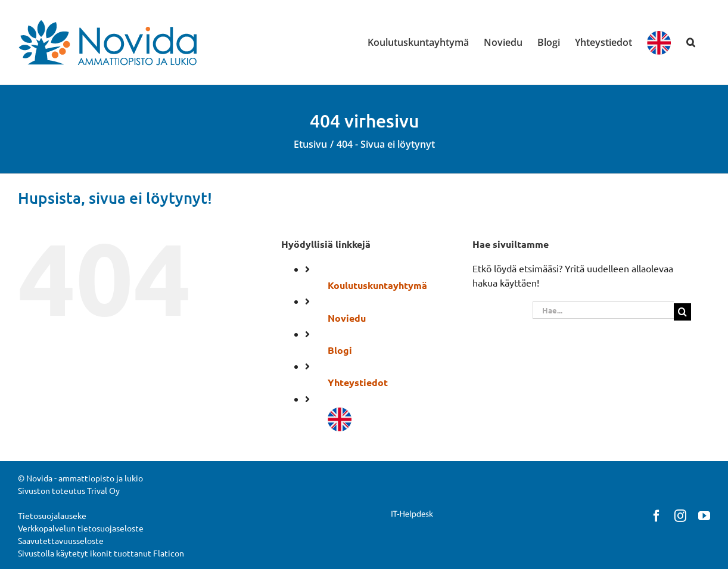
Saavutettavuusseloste (61, 540)
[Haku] (682, 312)
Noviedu (347, 318)
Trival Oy (103, 490)
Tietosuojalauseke (52, 515)
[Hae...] (603, 310)
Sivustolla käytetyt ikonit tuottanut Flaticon (101, 553)
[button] (691, 42)
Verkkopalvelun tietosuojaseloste (81, 528)
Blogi (340, 350)
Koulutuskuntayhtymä (377, 285)
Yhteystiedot (358, 382)
